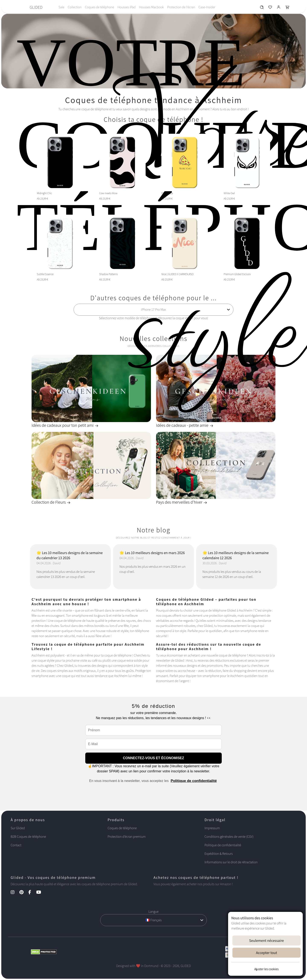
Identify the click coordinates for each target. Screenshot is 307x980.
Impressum (212, 828)
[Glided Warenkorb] (287, 8)
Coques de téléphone (100, 7)
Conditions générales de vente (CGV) (229, 837)
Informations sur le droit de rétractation (231, 862)
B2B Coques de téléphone (28, 837)
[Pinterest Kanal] (24, 893)
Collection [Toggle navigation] (75, 7)
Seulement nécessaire (267, 940)
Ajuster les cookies (266, 969)
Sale (61, 7)
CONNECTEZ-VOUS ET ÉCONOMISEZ (153, 758)
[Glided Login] (279, 8)
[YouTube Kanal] (41, 893)
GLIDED (36, 7)
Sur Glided (18, 828)
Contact (16, 845)
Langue (153, 912)
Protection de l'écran (181, 7)
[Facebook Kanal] (32, 893)
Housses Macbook (151, 7)
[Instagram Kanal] (15, 893)
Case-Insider (207, 7)
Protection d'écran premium (127, 837)
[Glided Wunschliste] (262, 8)
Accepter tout (266, 953)
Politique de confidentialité (194, 781)
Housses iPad (127, 7)
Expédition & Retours (219, 854)
